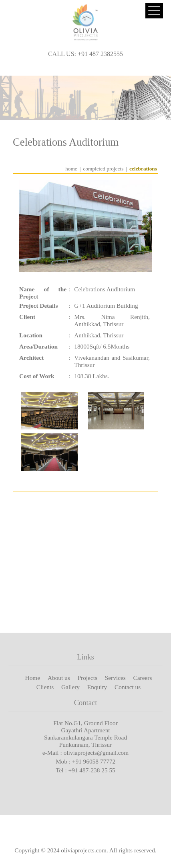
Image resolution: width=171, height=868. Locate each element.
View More (138, 607)
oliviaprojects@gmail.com (96, 753)
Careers (143, 678)
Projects (88, 678)
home (71, 169)
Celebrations (143, 169)
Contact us (128, 687)
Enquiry (97, 687)
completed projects (103, 169)
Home (33, 678)
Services (115, 678)
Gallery (70, 687)
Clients (45, 687)
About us (59, 678)
